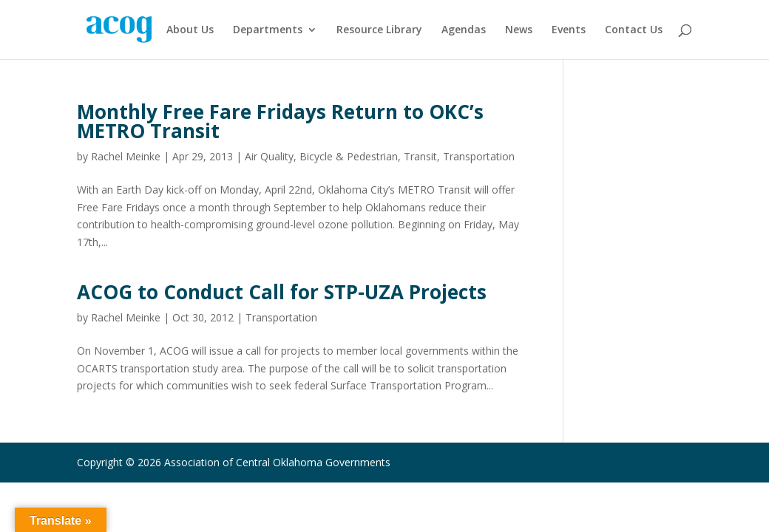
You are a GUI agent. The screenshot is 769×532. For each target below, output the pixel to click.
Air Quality (269, 156)
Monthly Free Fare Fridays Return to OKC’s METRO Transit (280, 121)
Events (569, 30)
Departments (268, 30)
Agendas (464, 30)
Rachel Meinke (126, 156)
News (519, 30)
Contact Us (634, 30)
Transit (420, 156)
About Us (190, 30)
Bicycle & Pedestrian (349, 156)
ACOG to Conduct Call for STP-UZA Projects (282, 292)
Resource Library (379, 30)
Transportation (479, 156)
